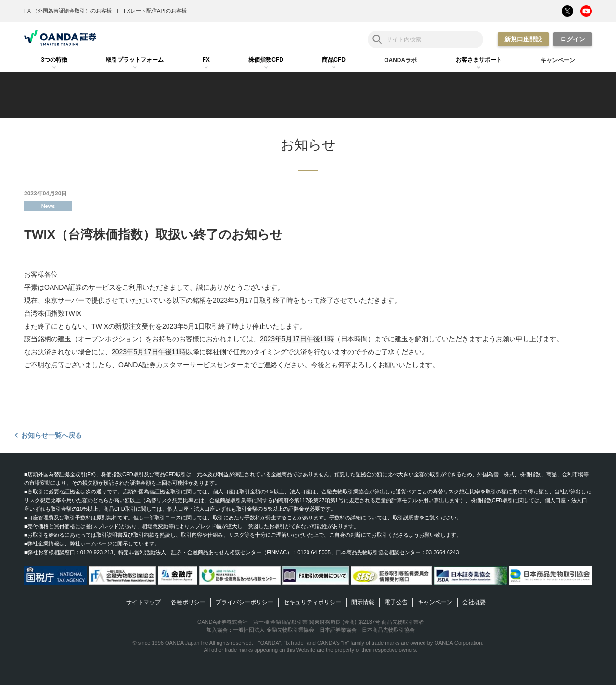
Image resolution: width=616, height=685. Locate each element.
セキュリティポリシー (312, 602)
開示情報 (363, 602)
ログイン (573, 39)
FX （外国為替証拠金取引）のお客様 (68, 11)
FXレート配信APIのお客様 (155, 11)
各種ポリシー (188, 602)
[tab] (54, 60)
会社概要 (474, 602)
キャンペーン (435, 602)
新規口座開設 (523, 39)
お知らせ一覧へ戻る (51, 435)
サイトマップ (143, 602)
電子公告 (396, 602)
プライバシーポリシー (244, 602)
